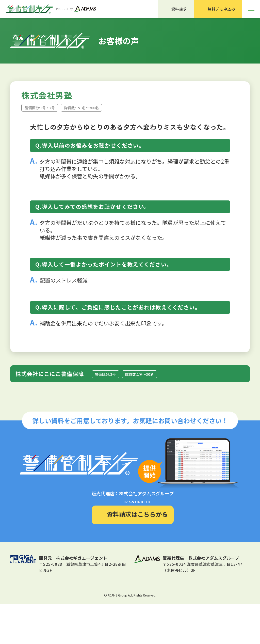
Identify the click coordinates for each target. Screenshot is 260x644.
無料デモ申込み (221, 9)
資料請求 (179, 9)
